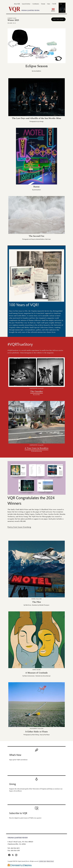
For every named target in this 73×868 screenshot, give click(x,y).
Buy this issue (58, 19)
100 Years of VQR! (24, 305)
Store (49, 4)
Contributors (36, 4)
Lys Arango (41, 122)
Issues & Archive (26, 4)
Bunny (37, 187)
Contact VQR (42, 861)
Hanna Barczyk (47, 676)
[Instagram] (16, 855)
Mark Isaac (48, 239)
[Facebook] (9, 855)
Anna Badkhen (37, 71)
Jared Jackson (37, 190)
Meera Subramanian (29, 676)
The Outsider (37, 392)
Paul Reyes (47, 735)
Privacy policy (50, 861)
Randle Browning (37, 451)
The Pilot (37, 602)
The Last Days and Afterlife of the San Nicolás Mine (36, 118)
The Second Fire (36, 236)
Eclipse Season (37, 66)
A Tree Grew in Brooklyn (36, 448)
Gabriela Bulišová (40, 239)
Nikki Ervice (28, 605)
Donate (43, 4)
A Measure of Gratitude (36, 673)
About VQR (17, 4)
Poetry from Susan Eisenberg (19, 527)
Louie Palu (37, 395)
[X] (13, 855)
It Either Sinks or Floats (37, 732)
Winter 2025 (13, 20)
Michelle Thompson (44, 605)
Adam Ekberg (35, 735)
